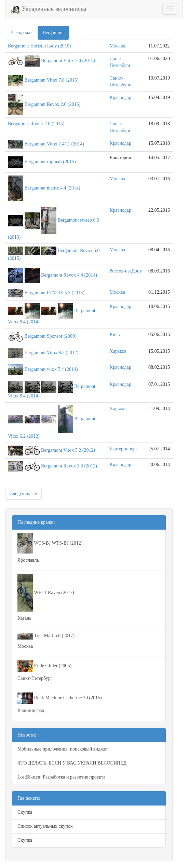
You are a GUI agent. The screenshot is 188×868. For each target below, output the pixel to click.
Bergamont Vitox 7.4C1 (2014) (54, 144)
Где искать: (29, 798)
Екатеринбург (124, 449)
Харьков (118, 351)
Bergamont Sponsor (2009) (51, 337)
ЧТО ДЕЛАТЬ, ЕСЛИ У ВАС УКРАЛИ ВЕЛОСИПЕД (72, 763)
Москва (117, 46)
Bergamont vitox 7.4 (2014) (51, 369)
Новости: (27, 735)
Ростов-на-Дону (126, 271)
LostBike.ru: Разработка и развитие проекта (61, 777)
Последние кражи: (36, 522)
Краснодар (120, 97)
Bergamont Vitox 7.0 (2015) (68, 61)
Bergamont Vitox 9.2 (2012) (52, 353)
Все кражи (21, 33)
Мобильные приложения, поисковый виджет (63, 749)
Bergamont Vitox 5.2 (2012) (68, 450)
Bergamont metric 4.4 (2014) (52, 188)
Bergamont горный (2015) (50, 162)
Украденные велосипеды (48, 10)
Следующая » (23, 494)
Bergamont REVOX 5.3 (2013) (55, 293)
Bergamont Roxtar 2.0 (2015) (36, 124)
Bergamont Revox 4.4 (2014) (69, 275)
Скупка (25, 812)
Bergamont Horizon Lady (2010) (39, 46)
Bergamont (53, 33)
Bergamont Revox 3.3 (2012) (69, 466)
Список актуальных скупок (45, 826)
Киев (115, 334)
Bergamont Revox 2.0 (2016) (53, 104)
